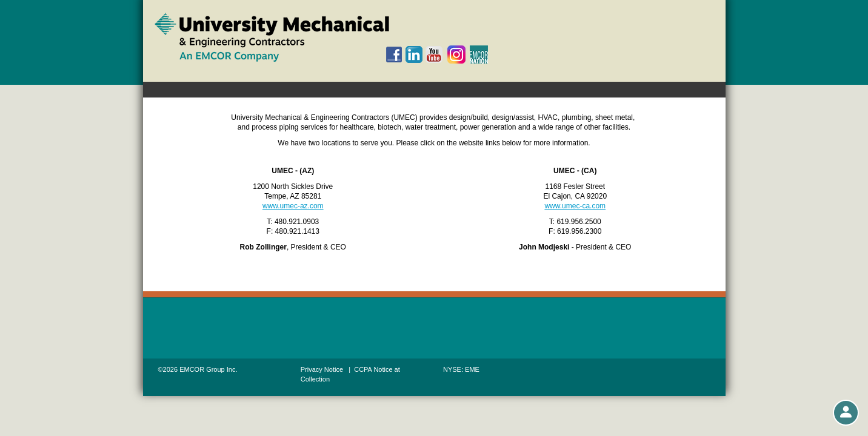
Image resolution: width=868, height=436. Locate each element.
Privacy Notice (322, 369)
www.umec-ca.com (575, 206)
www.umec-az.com (293, 206)
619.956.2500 (579, 222)
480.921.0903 (297, 222)
